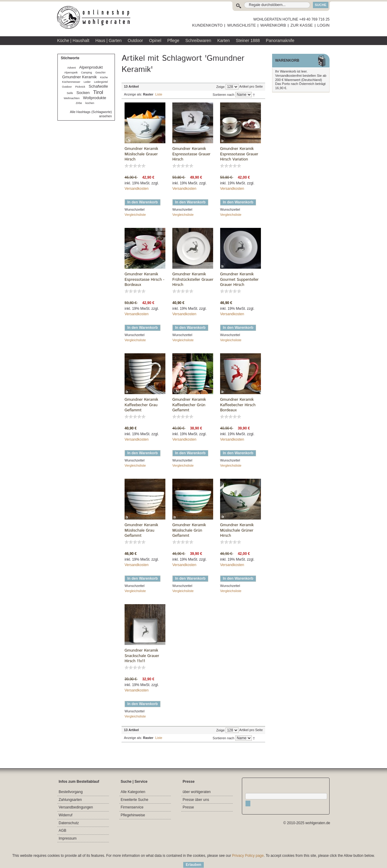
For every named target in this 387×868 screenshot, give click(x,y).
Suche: (240, 5)
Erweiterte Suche (134, 800)
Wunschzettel (135, 209)
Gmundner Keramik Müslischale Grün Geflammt (189, 530)
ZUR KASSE (302, 25)
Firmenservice (132, 807)
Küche (104, 77)
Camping (86, 73)
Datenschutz (69, 823)
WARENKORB (273, 25)
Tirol (98, 92)
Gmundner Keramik (79, 77)
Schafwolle (98, 86)
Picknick (80, 87)
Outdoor (67, 87)
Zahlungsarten (70, 800)
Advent (71, 68)
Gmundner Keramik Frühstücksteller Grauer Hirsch (193, 280)
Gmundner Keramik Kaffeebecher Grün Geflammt (189, 405)
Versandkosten (137, 189)
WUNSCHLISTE (241, 25)
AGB (62, 831)
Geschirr (100, 73)
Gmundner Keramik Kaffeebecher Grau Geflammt (141, 405)
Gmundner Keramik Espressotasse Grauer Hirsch (191, 154)
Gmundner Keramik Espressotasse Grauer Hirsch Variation (239, 154)
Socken (83, 93)
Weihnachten (72, 98)
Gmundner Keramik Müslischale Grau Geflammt (141, 530)
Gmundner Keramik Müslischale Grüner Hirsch (237, 530)
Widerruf (65, 815)
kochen (90, 103)
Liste (159, 94)
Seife (70, 93)
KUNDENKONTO (208, 25)
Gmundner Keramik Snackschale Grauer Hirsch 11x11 (142, 656)
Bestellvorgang (71, 792)
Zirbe (79, 103)
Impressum (68, 838)
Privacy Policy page (248, 856)
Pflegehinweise (133, 815)
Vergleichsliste (135, 215)
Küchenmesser (71, 82)
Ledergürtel (101, 82)
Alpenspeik (71, 73)
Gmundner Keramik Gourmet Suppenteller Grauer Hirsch (239, 280)
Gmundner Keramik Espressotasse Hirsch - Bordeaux (145, 280)
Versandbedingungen (76, 807)
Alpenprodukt (91, 67)
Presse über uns (196, 800)
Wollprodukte (94, 98)
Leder (87, 82)
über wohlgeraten (197, 792)
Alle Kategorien (133, 792)
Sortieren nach (223, 95)
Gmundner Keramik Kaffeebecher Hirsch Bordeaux (238, 405)
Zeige (220, 87)
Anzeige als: (133, 94)
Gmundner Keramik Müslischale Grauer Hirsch (141, 154)
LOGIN (324, 25)
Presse (188, 807)
